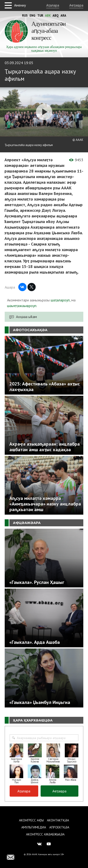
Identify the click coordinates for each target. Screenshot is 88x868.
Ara (63, 16)
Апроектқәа (59, 827)
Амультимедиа (34, 827)
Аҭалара (53, 5)
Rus (25, 16)
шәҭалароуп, (61, 300)
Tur (40, 16)
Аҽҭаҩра (76, 5)
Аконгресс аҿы (31, 820)
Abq (56, 16)
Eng (33, 16)
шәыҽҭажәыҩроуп (22, 306)
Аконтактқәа (58, 820)
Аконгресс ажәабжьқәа (45, 834)
